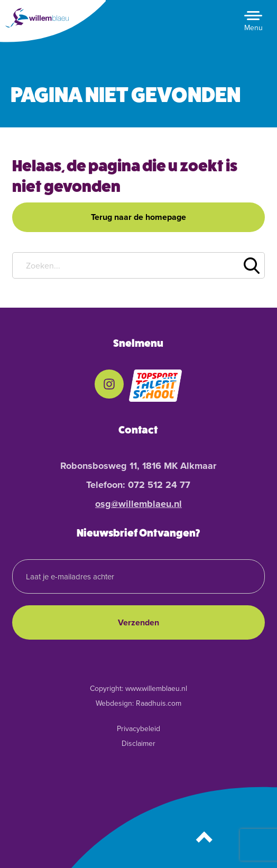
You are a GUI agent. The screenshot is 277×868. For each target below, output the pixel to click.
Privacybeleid (138, 729)
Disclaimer (138, 744)
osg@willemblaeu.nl (138, 504)
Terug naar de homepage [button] (138, 217)
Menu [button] (253, 28)
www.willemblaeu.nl (156, 689)
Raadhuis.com (159, 703)
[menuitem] (109, 386)
